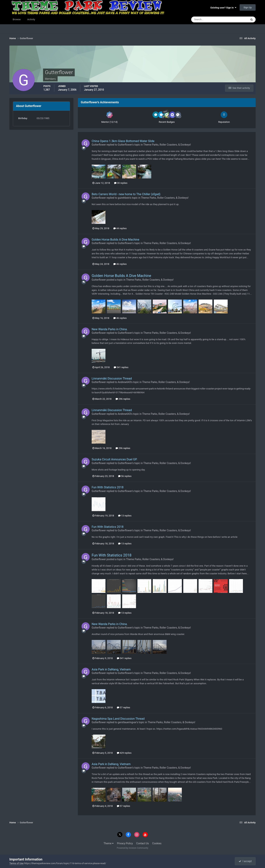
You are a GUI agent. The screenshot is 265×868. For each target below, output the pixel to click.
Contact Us (143, 843)
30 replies (121, 183)
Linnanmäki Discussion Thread (112, 378)
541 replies (121, 367)
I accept (245, 861)
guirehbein (124, 198)
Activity (31, 19)
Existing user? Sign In (223, 8)
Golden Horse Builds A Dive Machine (115, 240)
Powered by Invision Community (133, 848)
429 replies (124, 753)
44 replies (120, 228)
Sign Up (248, 7)
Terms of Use (16, 863)
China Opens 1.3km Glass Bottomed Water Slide (123, 141)
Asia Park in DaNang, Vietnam (111, 669)
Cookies (157, 843)
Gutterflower (99, 145)
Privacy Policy (125, 843)
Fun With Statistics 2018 (108, 487)
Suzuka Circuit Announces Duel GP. (114, 459)
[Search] (208, 19)
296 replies (123, 399)
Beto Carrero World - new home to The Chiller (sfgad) (126, 194)
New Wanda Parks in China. (110, 329)
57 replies (123, 707)
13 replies (125, 516)
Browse (17, 19)
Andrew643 (124, 382)
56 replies (125, 476)
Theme (109, 843)
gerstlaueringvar (127, 722)
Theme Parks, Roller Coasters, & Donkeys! (167, 145)
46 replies (120, 264)
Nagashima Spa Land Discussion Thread (118, 719)
